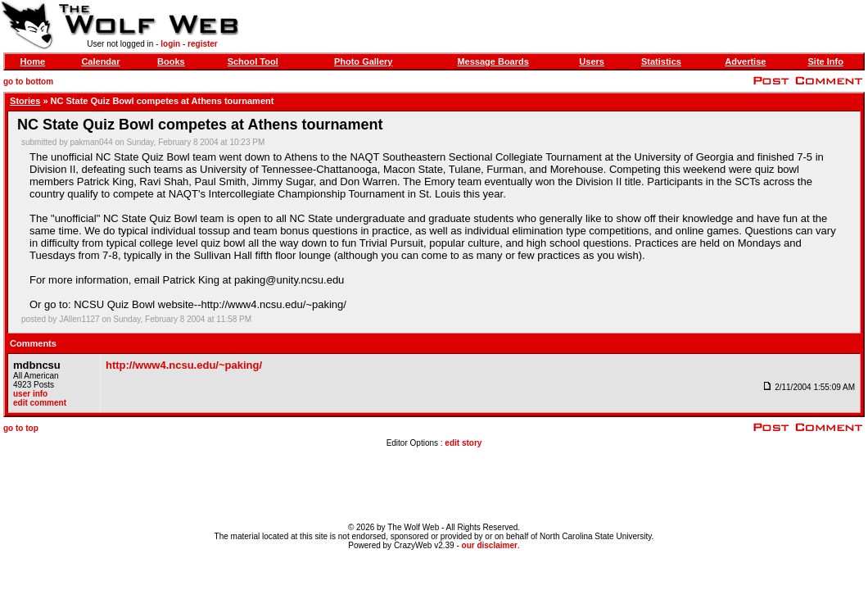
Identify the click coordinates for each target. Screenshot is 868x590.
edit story (463, 443)
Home (33, 61)
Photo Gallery (364, 61)
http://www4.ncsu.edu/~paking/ (184, 365)
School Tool (253, 61)
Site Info (825, 61)
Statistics (661, 61)
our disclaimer (490, 545)
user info (30, 394)
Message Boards (493, 61)
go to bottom (28, 82)
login (170, 44)
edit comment (40, 403)
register (203, 44)
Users (592, 61)
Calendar (100, 61)
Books (171, 61)
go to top (21, 428)
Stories (25, 101)
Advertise (745, 61)
